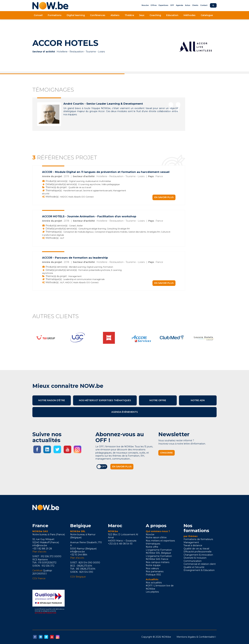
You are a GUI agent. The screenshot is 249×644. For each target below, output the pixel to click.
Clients (195, 5)
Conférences (98, 15)
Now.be (145, 5)
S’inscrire (167, 453)
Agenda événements (124, 412)
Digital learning (76, 15)
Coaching (155, 15)
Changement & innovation (198, 555)
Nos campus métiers (158, 562)
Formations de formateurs (198, 539)
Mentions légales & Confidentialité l (196, 637)
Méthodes (190, 15)
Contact (204, 5)
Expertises (163, 5)
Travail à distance (193, 545)
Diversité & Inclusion (195, 558)
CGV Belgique (78, 577)
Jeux (142, 15)
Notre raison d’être (52, 400)
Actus (188, 5)
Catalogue (207, 15)
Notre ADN (198, 400)
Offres (154, 5)
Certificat (37, 571)
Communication (193, 561)
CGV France (39, 578)
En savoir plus (164, 197)
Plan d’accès (39, 552)
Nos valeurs (152, 568)
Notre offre (158, 400)
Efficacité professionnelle (198, 552)
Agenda (180, 5)
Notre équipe (153, 565)
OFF (172, 5)
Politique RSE (153, 575)
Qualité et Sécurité (194, 567)
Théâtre (129, 15)
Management (191, 542)
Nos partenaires (155, 571)
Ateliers (115, 15)
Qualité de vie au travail (196, 549)
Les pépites (152, 592)
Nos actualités (154, 583)
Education (172, 15)
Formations (55, 15)
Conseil (38, 15)
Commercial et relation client (200, 564)
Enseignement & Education (199, 570)
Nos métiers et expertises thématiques (105, 400)
